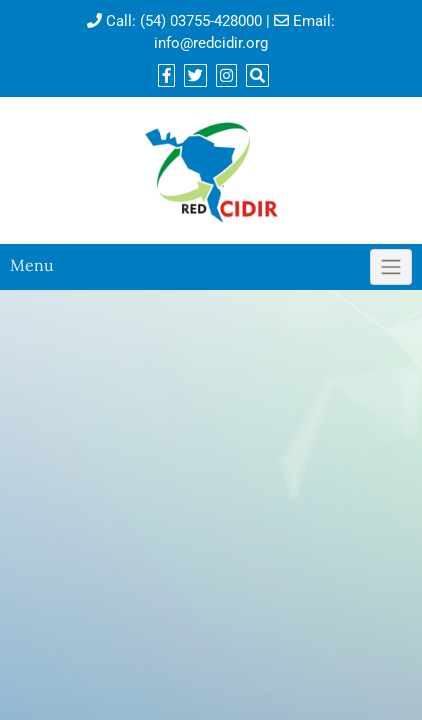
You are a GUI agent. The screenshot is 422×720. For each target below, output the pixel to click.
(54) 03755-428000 (201, 21)
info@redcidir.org (211, 43)
